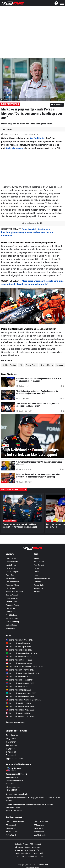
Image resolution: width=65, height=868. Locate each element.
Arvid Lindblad (11, 615)
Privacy (26, 844)
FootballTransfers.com (15, 822)
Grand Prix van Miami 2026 (18, 657)
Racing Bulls (39, 585)
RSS (32, 844)
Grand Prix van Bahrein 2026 (19, 650)
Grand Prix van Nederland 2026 (20, 683)
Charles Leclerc (12, 562)
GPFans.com (39, 825)
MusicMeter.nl (39, 828)
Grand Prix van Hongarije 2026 (20, 680)
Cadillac (37, 568)
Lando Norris (11, 565)
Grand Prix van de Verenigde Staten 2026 (24, 700)
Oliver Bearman (12, 598)
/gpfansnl (11, 752)
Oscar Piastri (11, 568)
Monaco (60, 365)
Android (32, 850)
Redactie (18, 844)
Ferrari (36, 572)
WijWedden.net (12, 832)
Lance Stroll (10, 608)
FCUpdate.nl (11, 825)
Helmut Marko (47, 365)
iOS (38, 850)
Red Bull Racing (37, 138)
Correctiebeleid (37, 853)
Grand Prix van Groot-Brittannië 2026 (22, 673)
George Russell (12, 595)
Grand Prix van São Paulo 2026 (20, 707)
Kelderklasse (39, 832)
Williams (37, 592)
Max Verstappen (12, 582)
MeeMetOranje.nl (41, 835)
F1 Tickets (39, 856)
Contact (38, 844)
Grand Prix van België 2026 (18, 677)
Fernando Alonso (13, 605)
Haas (36, 575)
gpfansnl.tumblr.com (15, 759)
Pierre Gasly (10, 575)
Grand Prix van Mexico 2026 (19, 703)
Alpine (36, 558)
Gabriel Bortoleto (12, 618)
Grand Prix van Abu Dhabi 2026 (20, 717)
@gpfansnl (11, 742)
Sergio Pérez (31, 365)
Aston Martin (39, 562)
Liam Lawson (11, 612)
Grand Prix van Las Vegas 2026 (20, 710)
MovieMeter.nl (11, 828)
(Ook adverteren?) (19, 723)
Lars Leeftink (7, 130)
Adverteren (19, 847)
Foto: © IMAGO (7, 99)
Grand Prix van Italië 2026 (18, 687)
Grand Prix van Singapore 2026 (20, 697)
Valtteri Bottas (12, 625)
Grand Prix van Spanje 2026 (18, 690)
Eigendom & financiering (24, 856)
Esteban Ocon (11, 602)
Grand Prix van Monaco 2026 (19, 663)
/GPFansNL (12, 745)
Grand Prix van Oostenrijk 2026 (20, 670)
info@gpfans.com (13, 787)
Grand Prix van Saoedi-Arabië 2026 (21, 653)
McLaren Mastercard (42, 578)
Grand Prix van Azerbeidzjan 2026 (21, 693)
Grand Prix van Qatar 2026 (18, 713)
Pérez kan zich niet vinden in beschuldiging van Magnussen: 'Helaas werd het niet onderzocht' (27, 232)
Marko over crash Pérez (10, 104)
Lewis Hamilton (12, 558)
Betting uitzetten (21, 850)
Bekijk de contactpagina (14, 810)
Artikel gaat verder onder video (32, 223)
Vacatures (36, 847)
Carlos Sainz (11, 588)
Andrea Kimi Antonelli (14, 592)
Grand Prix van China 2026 (18, 643)
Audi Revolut (39, 565)
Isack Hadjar (11, 578)
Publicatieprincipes (22, 853)
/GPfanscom (12, 735)
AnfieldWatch (11, 835)
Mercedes (38, 582)
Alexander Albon (12, 585)
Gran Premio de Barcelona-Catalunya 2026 (24, 667)
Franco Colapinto (13, 572)
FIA (21, 365)
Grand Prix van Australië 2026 (19, 640)
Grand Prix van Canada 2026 (19, 660)
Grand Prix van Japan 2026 (18, 647)
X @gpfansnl (11, 739)
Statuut (28, 847)
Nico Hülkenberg (12, 622)
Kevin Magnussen (15, 148)
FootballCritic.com (41, 822)
